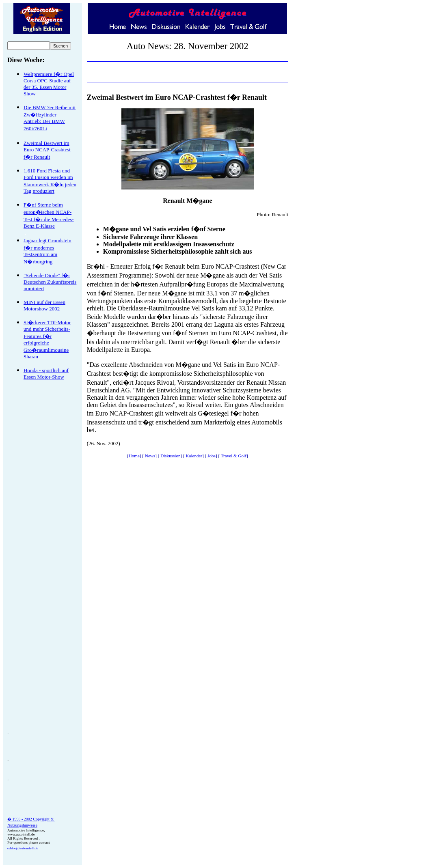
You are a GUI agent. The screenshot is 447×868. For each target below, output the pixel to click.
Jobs (212, 456)
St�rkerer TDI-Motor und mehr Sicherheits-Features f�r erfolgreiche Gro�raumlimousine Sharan (47, 339)
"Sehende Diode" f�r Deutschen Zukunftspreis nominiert (50, 282)
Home (134, 456)
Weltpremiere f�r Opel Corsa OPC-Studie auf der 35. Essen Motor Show (49, 84)
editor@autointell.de (23, 848)
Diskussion (170, 456)
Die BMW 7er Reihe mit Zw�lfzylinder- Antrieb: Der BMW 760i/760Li (50, 118)
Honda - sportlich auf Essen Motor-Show (46, 374)
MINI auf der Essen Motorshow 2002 (44, 305)
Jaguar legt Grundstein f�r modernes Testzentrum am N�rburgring (48, 251)
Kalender (194, 456)
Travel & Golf (234, 456)
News (150, 456)
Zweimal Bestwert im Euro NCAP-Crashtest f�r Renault (47, 150)
